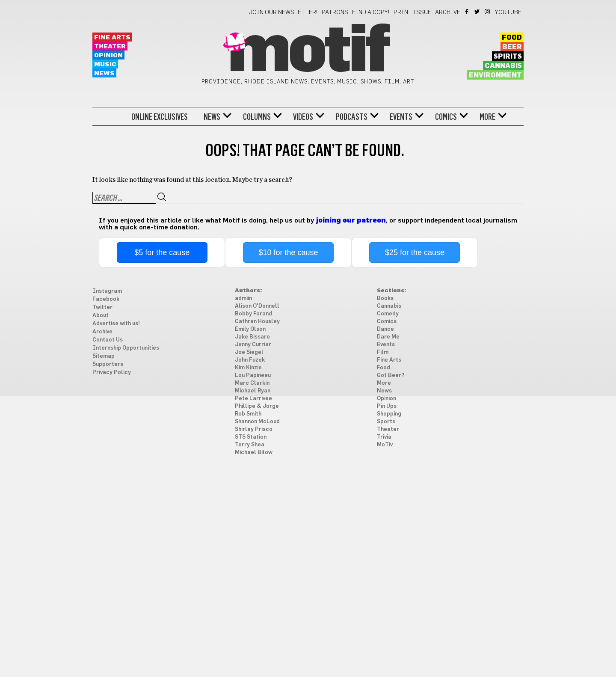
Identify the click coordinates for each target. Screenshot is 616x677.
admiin (243, 298)
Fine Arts (112, 37)
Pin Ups (387, 406)
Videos (303, 117)
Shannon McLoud (257, 422)
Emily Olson (250, 329)
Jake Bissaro (252, 337)
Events (401, 117)
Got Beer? (391, 376)
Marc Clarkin (252, 383)
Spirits (508, 56)
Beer (512, 47)
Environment (495, 75)
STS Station (251, 437)
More (487, 117)
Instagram (488, 12)
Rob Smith (248, 414)
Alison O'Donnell (257, 306)
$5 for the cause (162, 252)
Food (512, 38)
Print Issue (412, 12)
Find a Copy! (371, 12)
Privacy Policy (112, 373)
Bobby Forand (253, 314)
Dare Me (388, 337)
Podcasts (352, 117)
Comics (446, 117)
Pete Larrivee (253, 399)
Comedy (388, 314)
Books (385, 298)
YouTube (508, 12)
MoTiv (385, 445)
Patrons (335, 12)
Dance (385, 329)
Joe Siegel (249, 352)
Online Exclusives (160, 117)
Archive (448, 12)
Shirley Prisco (254, 429)
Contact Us (108, 340)
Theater (110, 46)
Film (383, 352)
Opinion (108, 55)
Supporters (108, 364)
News (104, 73)
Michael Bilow (254, 453)
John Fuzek (250, 360)
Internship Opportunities (126, 348)
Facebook (467, 12)
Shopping (389, 414)
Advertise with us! (116, 324)
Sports (386, 422)
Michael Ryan (253, 391)
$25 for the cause (415, 252)
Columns (257, 117)
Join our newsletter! (283, 12)
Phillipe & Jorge (257, 406)
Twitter (478, 12)
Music (105, 64)
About (101, 316)
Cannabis (503, 66)
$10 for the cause (289, 252)
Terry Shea (250, 445)
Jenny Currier (253, 345)
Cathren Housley (257, 322)
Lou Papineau (253, 376)
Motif (308, 51)
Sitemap (104, 356)
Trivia (384, 437)
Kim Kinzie (248, 368)
